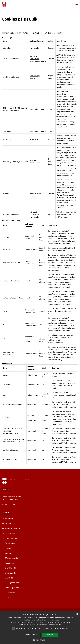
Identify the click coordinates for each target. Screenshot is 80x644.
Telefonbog (9, 518)
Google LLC (30, 236)
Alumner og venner (12, 588)
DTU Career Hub (11, 568)
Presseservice (10, 533)
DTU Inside (9, 578)
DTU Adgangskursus (12, 583)
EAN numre (9, 548)
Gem (59, 33)
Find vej (8, 523)
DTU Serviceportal (12, 558)
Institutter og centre (12, 528)
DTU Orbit (9, 598)
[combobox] (77, 614)
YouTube (33, 160)
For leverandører (11, 543)
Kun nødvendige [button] (31, 635)
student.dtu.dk (10, 573)
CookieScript (35, 76)
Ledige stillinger (11, 538)
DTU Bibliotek (10, 593)
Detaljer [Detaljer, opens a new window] (59, 624)
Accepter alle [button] (50, 635)
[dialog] (40, 628)
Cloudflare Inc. (33, 415)
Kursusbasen (10, 563)
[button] (77, 4)
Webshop (8, 553)
